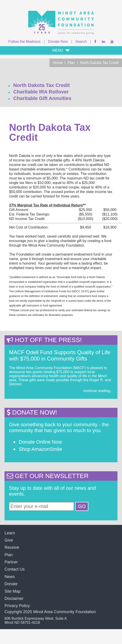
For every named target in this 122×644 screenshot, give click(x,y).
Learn (10, 533)
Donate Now (58, 42)
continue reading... (98, 391)
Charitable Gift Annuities (42, 98)
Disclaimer (14, 599)
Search (81, 42)
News (10, 577)
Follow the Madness (24, 42)
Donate (11, 584)
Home (58, 63)
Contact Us (15, 569)
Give (9, 540)
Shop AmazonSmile (40, 449)
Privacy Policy (17, 606)
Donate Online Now (40, 442)
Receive (12, 547)
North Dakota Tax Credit (99, 63)
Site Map (13, 591)
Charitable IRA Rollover (41, 92)
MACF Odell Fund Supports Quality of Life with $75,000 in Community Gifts (60, 355)
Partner (11, 562)
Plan (71, 63)
